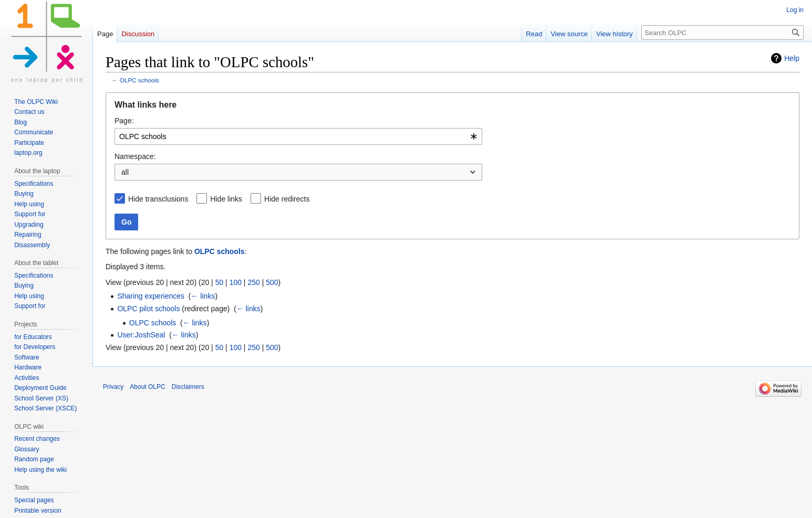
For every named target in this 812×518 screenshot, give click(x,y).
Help (792, 58)
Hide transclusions (158, 199)
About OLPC (147, 387)
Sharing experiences (151, 296)
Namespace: (135, 156)
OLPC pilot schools (148, 309)
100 (236, 282)
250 (253, 282)
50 (220, 282)
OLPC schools (139, 80)
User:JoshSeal (141, 335)
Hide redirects (287, 199)
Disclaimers (188, 387)
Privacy (113, 387)
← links (203, 296)
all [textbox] (125, 172)
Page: (124, 121)
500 (272, 282)
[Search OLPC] (722, 33)
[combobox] (298, 136)
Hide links (226, 199)
